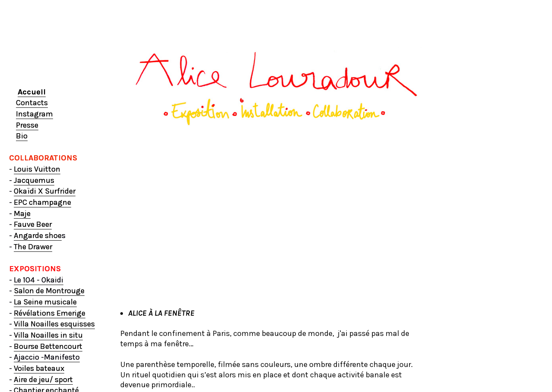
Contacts (32, 103)
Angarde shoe (38, 235)
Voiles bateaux (39, 368)
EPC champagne (42, 202)
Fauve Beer (33, 224)
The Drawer (33, 247)
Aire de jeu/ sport (43, 379)
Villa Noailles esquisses (54, 324)
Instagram (34, 114)
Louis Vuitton (37, 169)
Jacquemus (34, 180)
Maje (22, 213)
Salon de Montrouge (49, 291)
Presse (27, 125)
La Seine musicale (45, 302)
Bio (22, 136)
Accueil (32, 92)
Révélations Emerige (50, 313)
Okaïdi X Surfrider (45, 191)
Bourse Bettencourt (48, 346)
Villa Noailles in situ (48, 335)
